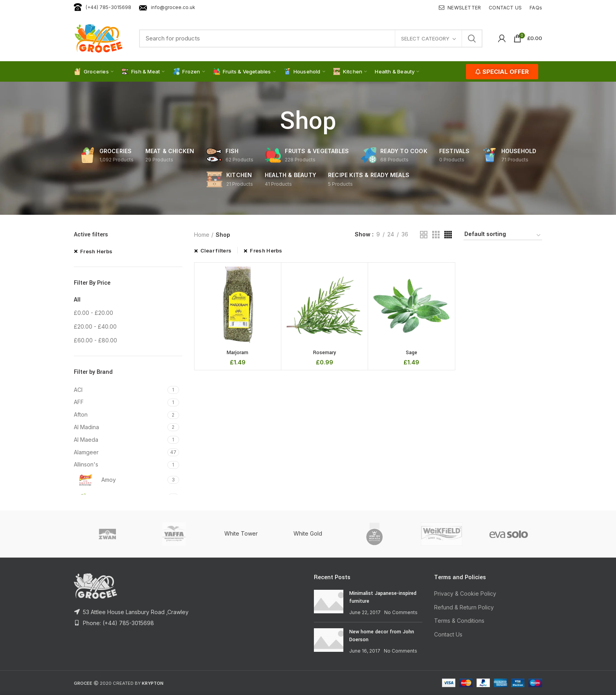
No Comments (401, 612)
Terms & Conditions (459, 621)
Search (472, 38)
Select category (425, 38)
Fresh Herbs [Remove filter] (96, 251)
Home (202, 235)
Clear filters (216, 251)
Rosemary (324, 353)
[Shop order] (503, 235)
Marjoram (237, 353)
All (77, 299)
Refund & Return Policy (464, 607)
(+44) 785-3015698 (103, 7)
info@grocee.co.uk (167, 7)
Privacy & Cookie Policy (465, 593)
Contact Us (448, 634)
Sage (412, 353)
